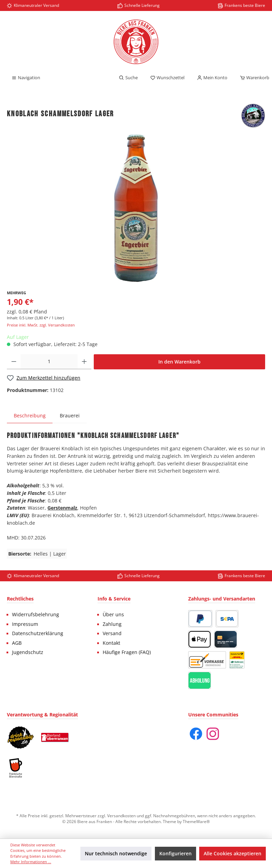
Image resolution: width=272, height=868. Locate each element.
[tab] (30, 415)
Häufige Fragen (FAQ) (127, 652)
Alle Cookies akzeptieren (233, 853)
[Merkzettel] (167, 78)
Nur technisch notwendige (116, 853)
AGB (17, 643)
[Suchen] (128, 78)
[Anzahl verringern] (14, 362)
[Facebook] (196, 734)
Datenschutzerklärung (38, 633)
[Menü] (26, 78)
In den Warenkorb (179, 362)
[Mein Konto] (212, 78)
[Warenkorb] (252, 78)
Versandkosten (121, 816)
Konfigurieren (175, 853)
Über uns (113, 615)
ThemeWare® (196, 821)
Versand (112, 633)
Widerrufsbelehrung (36, 615)
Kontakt (111, 643)
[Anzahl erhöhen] (84, 362)
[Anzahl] (49, 362)
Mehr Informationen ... (31, 862)
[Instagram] (213, 734)
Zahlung (112, 624)
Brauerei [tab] (70, 415)
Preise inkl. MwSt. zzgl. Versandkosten (41, 325)
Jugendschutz (28, 652)
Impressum (25, 624)
